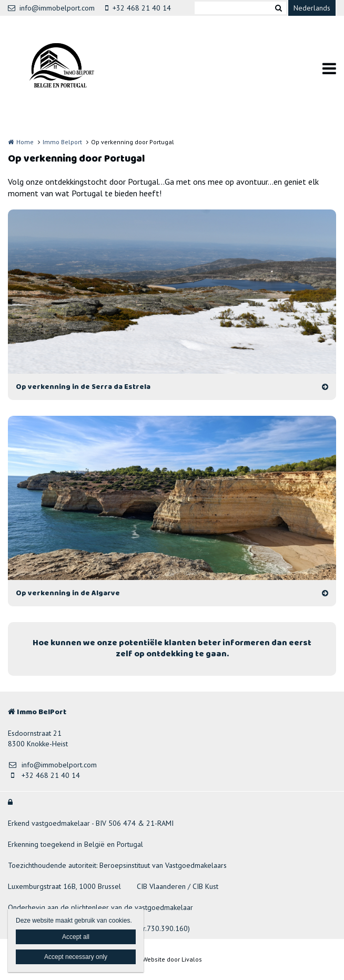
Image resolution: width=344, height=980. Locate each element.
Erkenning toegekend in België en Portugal (75, 844)
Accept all (76, 937)
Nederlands (312, 8)
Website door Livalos (172, 959)
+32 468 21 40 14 (138, 8)
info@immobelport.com (51, 8)
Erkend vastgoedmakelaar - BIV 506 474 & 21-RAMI (91, 823)
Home (25, 142)
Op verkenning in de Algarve (68, 593)
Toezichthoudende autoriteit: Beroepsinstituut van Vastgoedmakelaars (117, 865)
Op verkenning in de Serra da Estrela (83, 387)
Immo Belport (62, 142)
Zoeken (278, 8)
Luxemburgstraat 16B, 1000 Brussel (64, 886)
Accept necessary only (76, 957)
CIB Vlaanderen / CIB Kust (178, 886)
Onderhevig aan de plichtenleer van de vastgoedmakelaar (100, 907)
